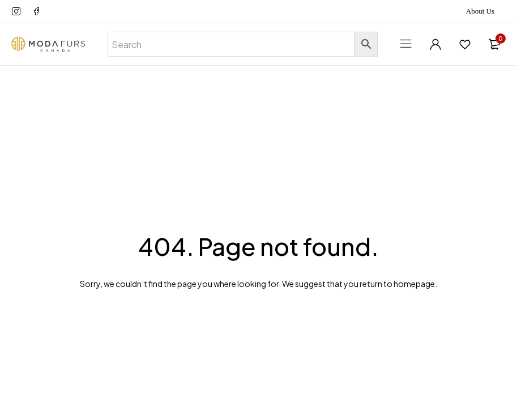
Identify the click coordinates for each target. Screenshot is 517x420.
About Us (480, 11)
